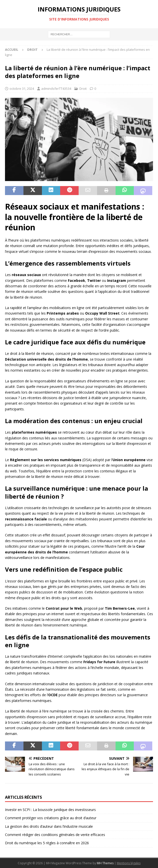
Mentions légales (129, 863)
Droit (83, 89)
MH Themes (105, 863)
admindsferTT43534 (56, 89)
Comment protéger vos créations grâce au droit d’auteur (51, 818)
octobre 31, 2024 (22, 89)
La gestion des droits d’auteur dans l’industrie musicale (49, 826)
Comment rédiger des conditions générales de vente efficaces (55, 835)
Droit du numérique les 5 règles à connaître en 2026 (47, 843)
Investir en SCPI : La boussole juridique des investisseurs (50, 810)
